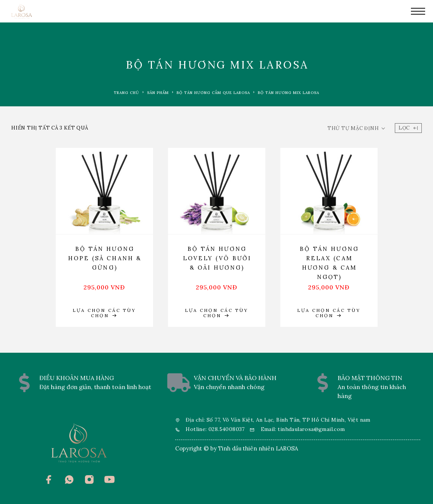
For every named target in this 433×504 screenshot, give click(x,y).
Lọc (408, 128)
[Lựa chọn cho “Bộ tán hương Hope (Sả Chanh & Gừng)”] (104, 313)
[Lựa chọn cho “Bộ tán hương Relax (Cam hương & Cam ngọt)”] (329, 313)
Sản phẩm (158, 93)
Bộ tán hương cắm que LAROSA (213, 93)
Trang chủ (126, 93)
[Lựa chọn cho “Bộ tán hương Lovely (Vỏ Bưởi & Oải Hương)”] (217, 313)
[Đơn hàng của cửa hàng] (356, 128)
